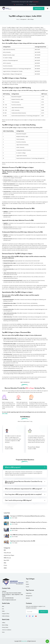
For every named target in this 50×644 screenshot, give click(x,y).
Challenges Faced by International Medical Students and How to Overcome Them (29, 522)
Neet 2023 (6, 560)
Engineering (29, 593)
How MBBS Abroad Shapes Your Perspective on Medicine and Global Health (29, 535)
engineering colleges (9, 555)
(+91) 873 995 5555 (32, 4)
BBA (5, 550)
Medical (28, 598)
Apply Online (39, 8)
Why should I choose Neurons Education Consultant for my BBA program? (24, 482)
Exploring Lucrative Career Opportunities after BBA (23, 541)
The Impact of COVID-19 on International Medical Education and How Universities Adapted (28, 516)
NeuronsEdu (24, 641)
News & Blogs (5, 625)
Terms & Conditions (7, 630)
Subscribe (43, 612)
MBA (5, 563)
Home (18, 19)
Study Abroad (7, 553)
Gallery (4, 623)
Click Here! (36, 2)
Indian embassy (6, 616)
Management (29, 596)
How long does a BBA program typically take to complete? (23, 495)
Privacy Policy (5, 627)
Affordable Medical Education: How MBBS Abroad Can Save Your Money (28, 529)
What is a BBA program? (13, 467)
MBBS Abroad (7, 558)
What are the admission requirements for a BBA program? (24, 489)
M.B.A (27, 582)
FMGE (3, 611)
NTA (3, 609)
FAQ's (3, 632)
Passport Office (6, 614)
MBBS (5, 568)
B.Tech (5, 566)
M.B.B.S (27, 584)
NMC (3, 606)
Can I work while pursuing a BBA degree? (18, 500)
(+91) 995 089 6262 (19, 4)
